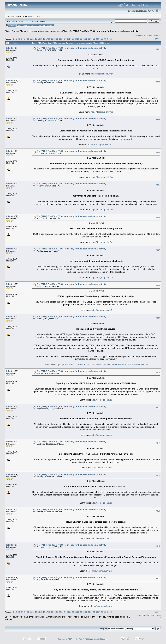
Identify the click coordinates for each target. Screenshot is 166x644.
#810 (158, 372)
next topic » (155, 35)
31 (84, 39)
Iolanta (10, 48)
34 (92, 39)
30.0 (37, 21)
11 (31, 39)
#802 (158, 82)
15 (41, 39)
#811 (158, 408)
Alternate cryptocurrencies (32, 31)
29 (78, 39)
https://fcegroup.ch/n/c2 (102, 277)
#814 (158, 511)
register (38, 16)
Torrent (42, 21)
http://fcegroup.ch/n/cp (102, 503)
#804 (158, 152)
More (50, 25)
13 (36, 39)
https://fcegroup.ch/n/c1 (102, 242)
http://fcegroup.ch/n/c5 (102, 310)
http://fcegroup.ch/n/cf (102, 468)
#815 (158, 546)
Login (34, 25)
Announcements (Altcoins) (59, 31)
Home (12, 25)
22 (60, 39)
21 (57, 39)
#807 (158, 250)
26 (70, 39)
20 (55, 39)
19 (52, 39)
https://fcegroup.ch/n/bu (102, 177)
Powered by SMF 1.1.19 (68, 639)
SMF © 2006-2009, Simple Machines (93, 639)
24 (65, 39)
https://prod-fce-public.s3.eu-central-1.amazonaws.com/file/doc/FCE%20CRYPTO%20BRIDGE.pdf (102, 364)
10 (28, 39)
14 (39, 39)
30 (81, 39)
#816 (158, 579)
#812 (158, 443)
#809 (158, 318)
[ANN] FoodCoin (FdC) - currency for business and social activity (106, 31)
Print (157, 39)
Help (20, 25)
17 (47, 39)
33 (89, 39)
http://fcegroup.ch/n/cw (102, 606)
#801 (158, 49)
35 (94, 39)
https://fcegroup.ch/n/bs (102, 112)
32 (86, 39)
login (30, 16)
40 (107, 39)
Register (42, 25)
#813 (158, 476)
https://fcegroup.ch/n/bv (102, 210)
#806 (158, 217)
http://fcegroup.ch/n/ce (102, 435)
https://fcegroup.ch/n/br (102, 74)
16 (44, 39)
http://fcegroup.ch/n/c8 (102, 400)
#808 (158, 285)
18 (49, 39)
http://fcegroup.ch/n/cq (102, 538)
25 (68, 39)
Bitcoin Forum (11, 31)
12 (33, 39)
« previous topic (141, 35)
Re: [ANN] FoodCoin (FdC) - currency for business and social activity (71, 48)
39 (105, 39)
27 (73, 39)
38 (102, 39)
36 (97, 39)
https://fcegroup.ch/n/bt (102, 145)
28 (76, 39)
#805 (158, 185)
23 (62, 39)
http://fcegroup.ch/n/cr (102, 571)
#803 (158, 120)
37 (99, 39)
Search (27, 25)
